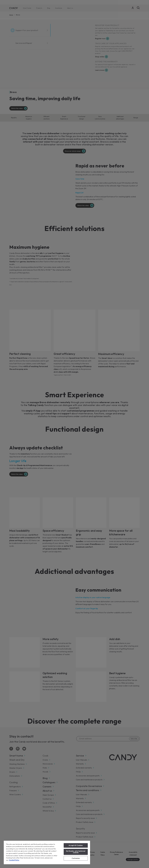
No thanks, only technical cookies (76, 852)
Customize (76, 858)
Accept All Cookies (76, 845)
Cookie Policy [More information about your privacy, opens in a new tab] (14, 860)
